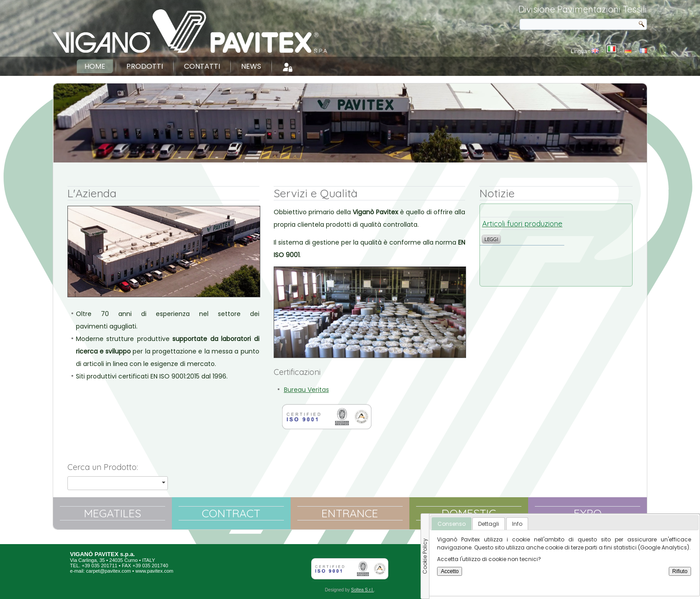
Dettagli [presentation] (489, 524)
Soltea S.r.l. (362, 590)
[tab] (452, 524)
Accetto (450, 571)
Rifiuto (680, 571)
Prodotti (145, 66)
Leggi (491, 239)
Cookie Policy (425, 556)
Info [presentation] (517, 524)
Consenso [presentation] (452, 524)
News (251, 66)
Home (95, 66)
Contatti (202, 66)
